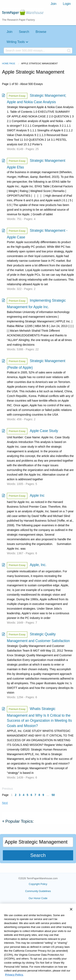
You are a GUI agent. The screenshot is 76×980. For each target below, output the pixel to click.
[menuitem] (53, 4)
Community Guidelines (38, 891)
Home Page (9, 63)
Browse (41, 32)
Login (67, 4)
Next (5, 803)
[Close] (71, 913)
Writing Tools (16, 42)
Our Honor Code (38, 898)
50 (53, 795)
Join (53, 4)
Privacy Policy (38, 905)
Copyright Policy (38, 884)
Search (24, 32)
